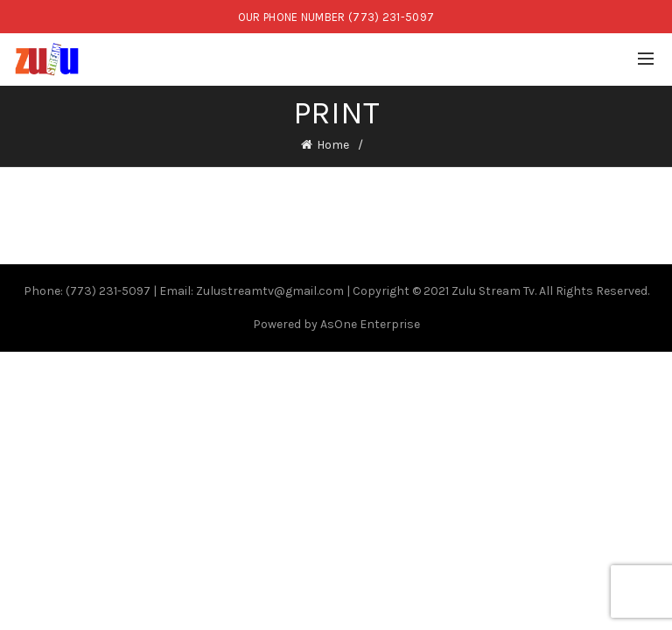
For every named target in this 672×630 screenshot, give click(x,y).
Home (333, 145)
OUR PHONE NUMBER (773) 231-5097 (336, 17)
